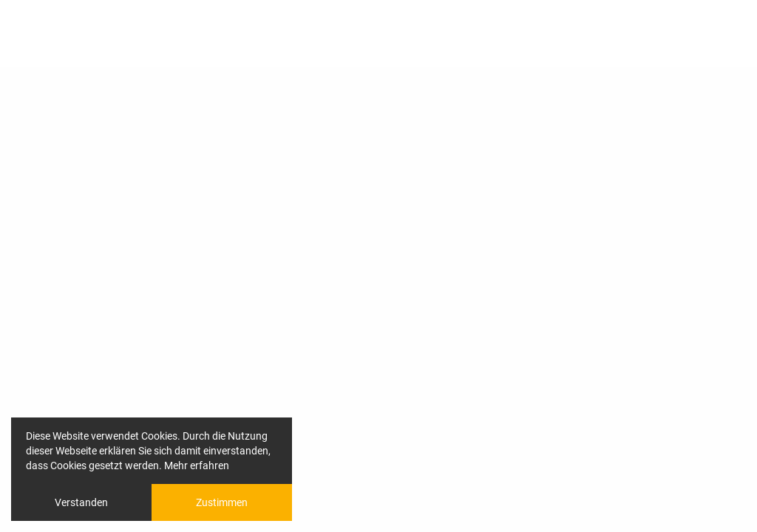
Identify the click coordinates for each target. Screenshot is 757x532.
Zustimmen (222, 502)
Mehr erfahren (197, 465)
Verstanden (81, 502)
